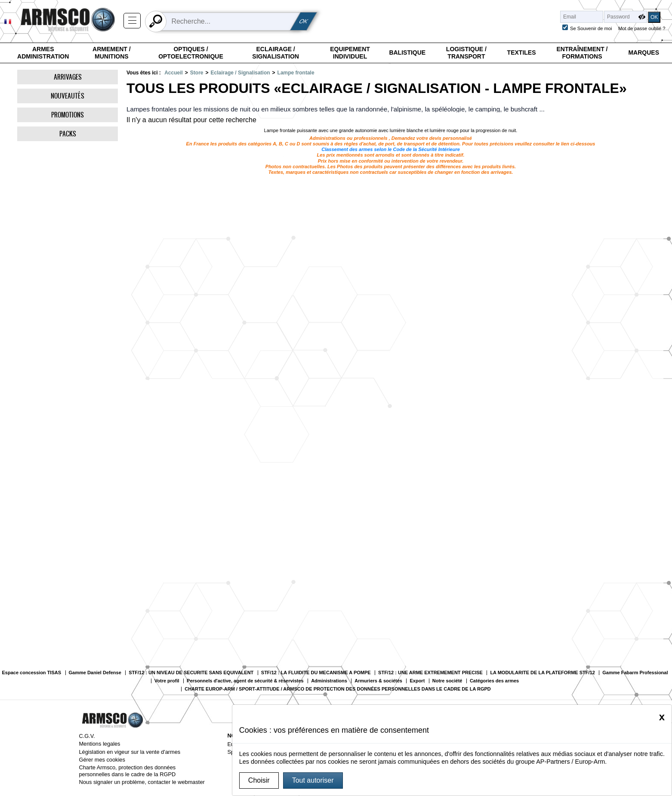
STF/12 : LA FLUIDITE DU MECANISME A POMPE (316, 673)
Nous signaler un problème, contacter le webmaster (142, 782)
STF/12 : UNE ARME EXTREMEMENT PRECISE (430, 673)
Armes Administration (43, 53)
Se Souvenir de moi (591, 28)
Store (197, 73)
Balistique (407, 52)
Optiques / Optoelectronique (191, 53)
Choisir (259, 780)
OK (304, 21)
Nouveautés (68, 96)
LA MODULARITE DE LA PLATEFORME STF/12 (542, 673)
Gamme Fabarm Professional (635, 673)
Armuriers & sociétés (378, 681)
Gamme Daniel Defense (95, 673)
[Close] (662, 717)
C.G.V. (87, 736)
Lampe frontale (296, 73)
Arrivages (68, 77)
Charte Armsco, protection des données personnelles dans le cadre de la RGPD (127, 771)
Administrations (329, 681)
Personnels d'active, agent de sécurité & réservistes (245, 681)
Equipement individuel (350, 53)
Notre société (447, 681)
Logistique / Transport (466, 53)
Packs (68, 134)
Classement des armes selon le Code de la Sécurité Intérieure (391, 149)
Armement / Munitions (112, 53)
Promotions (68, 115)
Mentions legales (99, 744)
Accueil (174, 73)
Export (417, 681)
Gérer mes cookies (102, 760)
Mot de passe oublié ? (642, 28)
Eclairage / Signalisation (276, 53)
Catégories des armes (494, 681)
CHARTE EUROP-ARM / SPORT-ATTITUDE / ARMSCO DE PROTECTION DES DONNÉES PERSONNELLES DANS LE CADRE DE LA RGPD (338, 689)
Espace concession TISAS (31, 673)
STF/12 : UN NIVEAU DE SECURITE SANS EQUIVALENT (191, 673)
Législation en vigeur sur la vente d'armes (129, 752)
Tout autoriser (313, 780)
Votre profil (167, 681)
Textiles (522, 52)
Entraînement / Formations (582, 53)
